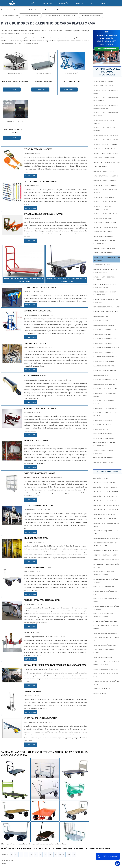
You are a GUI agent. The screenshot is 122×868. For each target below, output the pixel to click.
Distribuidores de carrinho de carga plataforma (107, 259)
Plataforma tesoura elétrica (103, 425)
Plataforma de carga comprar (104, 325)
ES (21, 806)
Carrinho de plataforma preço (104, 149)
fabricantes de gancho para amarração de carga (103, 615)
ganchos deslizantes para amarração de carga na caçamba (106, 663)
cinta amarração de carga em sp (104, 514)
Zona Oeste (28, 828)
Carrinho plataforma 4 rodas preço (106, 176)
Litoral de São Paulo (74, 828)
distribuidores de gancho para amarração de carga (104, 573)
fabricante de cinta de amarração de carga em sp (106, 608)
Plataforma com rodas (101, 316)
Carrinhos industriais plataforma (105, 227)
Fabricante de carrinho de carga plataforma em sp (60, 16)
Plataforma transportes (102, 429)
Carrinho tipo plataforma (30, 16)
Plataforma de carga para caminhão (106, 348)
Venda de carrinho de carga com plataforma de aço (105, 444)
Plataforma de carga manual (104, 343)
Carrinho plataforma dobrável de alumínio (105, 191)
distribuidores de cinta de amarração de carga (106, 566)
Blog (93, 3)
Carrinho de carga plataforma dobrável (104, 129)
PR (31, 806)
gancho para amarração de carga (105, 633)
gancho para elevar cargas (103, 657)
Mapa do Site (106, 849)
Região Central (6, 828)
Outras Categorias (107, 472)
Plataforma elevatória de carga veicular (105, 402)
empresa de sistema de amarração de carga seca (106, 581)
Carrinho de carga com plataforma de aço (106, 92)
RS (41, 806)
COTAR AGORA (12, 89)
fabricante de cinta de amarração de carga (106, 600)
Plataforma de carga (101, 321)
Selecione (5, 806)
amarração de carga (101, 478)
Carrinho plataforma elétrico (104, 197)
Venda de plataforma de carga (104, 458)
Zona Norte (18, 828)
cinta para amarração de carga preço (107, 538)
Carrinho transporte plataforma (105, 223)
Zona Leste (47, 828)
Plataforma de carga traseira (104, 361)
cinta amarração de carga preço (105, 519)
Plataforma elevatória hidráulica (105, 408)
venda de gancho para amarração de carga (106, 683)
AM (69, 806)
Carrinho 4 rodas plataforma (91, 16)
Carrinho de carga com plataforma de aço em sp (106, 114)
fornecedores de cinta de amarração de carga (106, 627)
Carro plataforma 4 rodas (103, 232)
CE (55, 806)
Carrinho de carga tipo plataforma (106, 144)
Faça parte (106, 3)
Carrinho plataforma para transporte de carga (103, 208)
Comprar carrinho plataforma (104, 248)
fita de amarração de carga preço (105, 621)
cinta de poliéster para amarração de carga (106, 525)
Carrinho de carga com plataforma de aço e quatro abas (106, 107)
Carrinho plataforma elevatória (105, 202)
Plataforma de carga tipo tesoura (105, 357)
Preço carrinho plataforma (103, 434)
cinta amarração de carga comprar (106, 510)
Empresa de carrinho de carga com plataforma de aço (105, 271)
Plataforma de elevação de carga (105, 371)
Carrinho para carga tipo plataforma (107, 162)
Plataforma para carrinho (103, 420)
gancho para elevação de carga (105, 645)
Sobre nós (80, 3)
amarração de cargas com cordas (105, 487)
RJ (12, 806)
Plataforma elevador (101, 375)
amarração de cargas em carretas (105, 496)
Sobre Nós (96, 849)
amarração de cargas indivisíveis (105, 501)
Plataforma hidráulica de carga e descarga (105, 414)
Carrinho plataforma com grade (105, 185)
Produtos (47, 3)
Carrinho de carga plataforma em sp (106, 135)
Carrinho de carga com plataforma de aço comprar (106, 99)
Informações (64, 3)
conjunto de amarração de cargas (105, 555)
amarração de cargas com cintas (105, 483)
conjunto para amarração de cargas (106, 560)
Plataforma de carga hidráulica (105, 339)
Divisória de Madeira (100, 693)
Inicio (69, 849)
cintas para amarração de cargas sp (106, 550)
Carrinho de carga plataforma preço (106, 140)
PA (74, 806)
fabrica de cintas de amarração (104, 587)
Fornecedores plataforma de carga (106, 312)
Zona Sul (37, 828)
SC (36, 806)
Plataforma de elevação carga (104, 366)
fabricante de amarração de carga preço (105, 593)
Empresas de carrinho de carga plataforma (104, 278)
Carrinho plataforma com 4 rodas (105, 181)
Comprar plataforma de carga (104, 253)
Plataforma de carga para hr (103, 352)
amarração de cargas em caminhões (106, 492)
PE (45, 806)
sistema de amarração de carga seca (106, 669)
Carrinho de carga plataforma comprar (104, 122)
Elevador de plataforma (102, 265)
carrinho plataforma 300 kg (103, 462)
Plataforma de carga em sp (103, 334)
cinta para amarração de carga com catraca (106, 532)
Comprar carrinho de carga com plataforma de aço (105, 242)
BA (50, 806)
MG (16, 806)
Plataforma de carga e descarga (105, 330)
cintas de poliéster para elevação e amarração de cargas (105, 544)
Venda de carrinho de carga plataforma (103, 452)
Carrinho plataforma (101, 167)
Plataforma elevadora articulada (105, 380)
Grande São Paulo (59, 828)
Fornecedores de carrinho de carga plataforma (106, 301)
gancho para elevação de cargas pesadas (105, 651)
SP (26, 806)
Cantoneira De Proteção (102, 689)
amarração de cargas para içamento (106, 505)
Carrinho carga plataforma (103, 86)
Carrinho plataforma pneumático (105, 214)
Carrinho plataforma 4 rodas (104, 171)
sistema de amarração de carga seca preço (106, 675)
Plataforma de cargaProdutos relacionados (107, 72)
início (34, 3)
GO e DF (62, 806)
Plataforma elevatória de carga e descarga (105, 395)
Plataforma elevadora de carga (104, 384)
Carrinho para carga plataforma (105, 158)
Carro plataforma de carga (103, 236)
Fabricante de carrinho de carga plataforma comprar (105, 286)
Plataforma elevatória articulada (105, 389)
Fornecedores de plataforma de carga (107, 307)
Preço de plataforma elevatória (104, 438)
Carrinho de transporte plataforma (106, 153)
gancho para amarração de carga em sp (106, 639)
